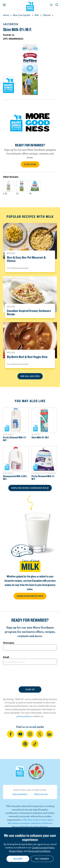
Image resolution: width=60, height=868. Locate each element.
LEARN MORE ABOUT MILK (30, 596)
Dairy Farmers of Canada (30, 6)
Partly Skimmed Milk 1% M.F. (15, 439)
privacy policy (23, 716)
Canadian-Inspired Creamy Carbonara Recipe (29, 312)
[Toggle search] (57, 5)
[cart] (51, 5)
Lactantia (11, 24)
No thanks (42, 859)
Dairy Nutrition (20, 794)
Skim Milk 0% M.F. (40, 437)
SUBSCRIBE (30, 164)
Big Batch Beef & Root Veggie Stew (27, 357)
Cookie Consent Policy (43, 847)
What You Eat (41, 794)
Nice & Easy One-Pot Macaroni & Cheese (26, 259)
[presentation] (30, 676)
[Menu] (4, 5)
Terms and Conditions (39, 851)
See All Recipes (30, 376)
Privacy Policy (16, 851)
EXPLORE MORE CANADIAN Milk (30, 488)
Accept (18, 859)
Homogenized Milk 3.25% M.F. (15, 478)
